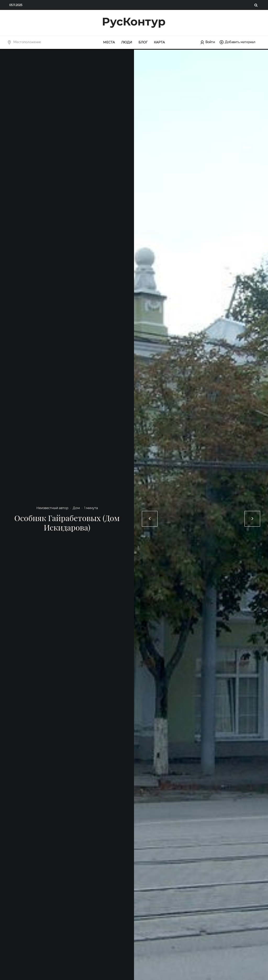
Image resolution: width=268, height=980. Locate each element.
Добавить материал (238, 42)
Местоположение (27, 42)
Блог (143, 42)
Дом (76, 508)
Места (109, 42)
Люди (127, 42)
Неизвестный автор (52, 508)
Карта (159, 42)
